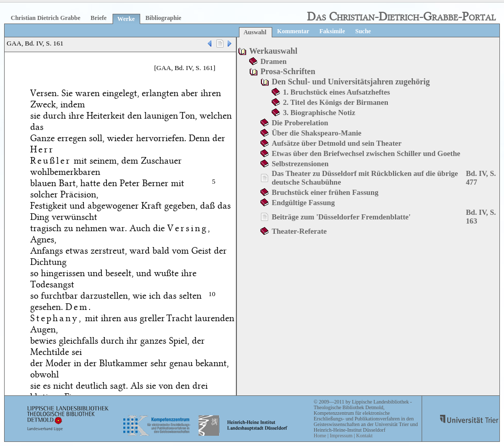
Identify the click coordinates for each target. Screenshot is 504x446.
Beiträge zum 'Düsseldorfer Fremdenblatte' (341, 217)
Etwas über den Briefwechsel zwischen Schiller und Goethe (366, 153)
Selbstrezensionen (300, 164)
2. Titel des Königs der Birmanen (336, 102)
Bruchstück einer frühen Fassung (325, 192)
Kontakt (364, 436)
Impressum (341, 436)
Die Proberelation (300, 123)
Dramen (273, 61)
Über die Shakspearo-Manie (316, 133)
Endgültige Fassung (303, 203)
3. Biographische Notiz (319, 113)
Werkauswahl (273, 51)
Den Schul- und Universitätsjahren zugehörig (351, 82)
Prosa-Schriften (288, 71)
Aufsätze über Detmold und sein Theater (337, 143)
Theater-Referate (299, 231)
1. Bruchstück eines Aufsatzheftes (336, 92)
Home (320, 436)
